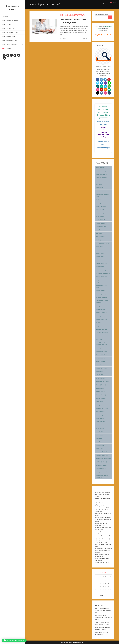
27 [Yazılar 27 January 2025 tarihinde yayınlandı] (96, 592)
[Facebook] (8, 55)
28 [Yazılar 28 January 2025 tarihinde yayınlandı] (98, 592)
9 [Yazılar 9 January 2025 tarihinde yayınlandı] (103, 583)
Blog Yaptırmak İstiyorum (68, 16)
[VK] (102, 93)
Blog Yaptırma (65, 15)
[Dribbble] (105, 93)
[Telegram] (4, 58)
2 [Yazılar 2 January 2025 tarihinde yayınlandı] (103, 580)
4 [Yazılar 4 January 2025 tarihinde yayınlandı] (108, 580)
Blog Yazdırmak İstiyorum (74, 17)
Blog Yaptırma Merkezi (77, 15)
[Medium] (109, 90)
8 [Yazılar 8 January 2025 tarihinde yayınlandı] (101, 583)
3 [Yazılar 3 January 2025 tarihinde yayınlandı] (106, 580)
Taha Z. (96, 622)
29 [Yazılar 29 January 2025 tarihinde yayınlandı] (101, 592)
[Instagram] (11, 55)
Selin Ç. (97, 627)
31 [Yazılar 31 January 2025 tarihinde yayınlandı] (106, 592)
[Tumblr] (109, 93)
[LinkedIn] (15, 55)
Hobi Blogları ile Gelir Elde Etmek (103, 543)
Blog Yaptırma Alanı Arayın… (102, 14)
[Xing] (98, 86)
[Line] (109, 83)
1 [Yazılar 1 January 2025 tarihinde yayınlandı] (101, 580)
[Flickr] (98, 90)
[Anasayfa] (103, 4)
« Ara (101, 595)
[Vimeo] (105, 86)
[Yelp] (102, 90)
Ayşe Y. (96, 615)
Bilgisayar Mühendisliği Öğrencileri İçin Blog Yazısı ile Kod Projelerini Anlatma (103, 520)
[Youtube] (19, 55)
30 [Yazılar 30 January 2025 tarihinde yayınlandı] (103, 592)
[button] (14, 640)
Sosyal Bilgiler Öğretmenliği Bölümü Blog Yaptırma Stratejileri (103, 617)
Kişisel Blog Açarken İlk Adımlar (102, 492)
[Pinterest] (109, 80)
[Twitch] (105, 83)
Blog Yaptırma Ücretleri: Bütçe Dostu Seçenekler (73, 21)
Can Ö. (96, 632)
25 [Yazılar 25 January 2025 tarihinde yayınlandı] (108, 589)
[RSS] (105, 90)
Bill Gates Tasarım (78, 642)
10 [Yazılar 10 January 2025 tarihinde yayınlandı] (106, 583)
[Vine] (102, 86)
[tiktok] (98, 93)
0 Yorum (64, 38)
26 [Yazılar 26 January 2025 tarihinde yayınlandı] (111, 589)
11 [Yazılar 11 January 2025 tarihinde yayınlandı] (108, 583)
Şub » (105, 595)
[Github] (109, 86)
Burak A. (97, 609)
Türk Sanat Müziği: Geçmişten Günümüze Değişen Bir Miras (103, 611)
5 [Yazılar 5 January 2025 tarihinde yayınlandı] (111, 580)
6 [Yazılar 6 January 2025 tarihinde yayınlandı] (96, 583)
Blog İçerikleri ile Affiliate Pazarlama (103, 549)
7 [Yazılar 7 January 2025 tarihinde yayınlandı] (98, 583)
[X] (4, 55)
